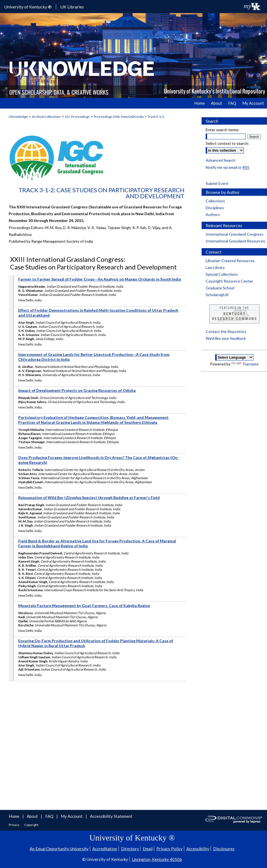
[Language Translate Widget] (234, 357)
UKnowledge (18, 117)
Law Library (215, 267)
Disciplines (215, 208)
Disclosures (224, 849)
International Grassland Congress (235, 234)
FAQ (50, 816)
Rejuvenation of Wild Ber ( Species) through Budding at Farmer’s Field (89, 498)
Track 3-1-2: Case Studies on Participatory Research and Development (101, 193)
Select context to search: (227, 143)
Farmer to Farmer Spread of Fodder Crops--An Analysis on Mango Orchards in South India (100, 279)
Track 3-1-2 (156, 117)
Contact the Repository (226, 331)
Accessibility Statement (111, 816)
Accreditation (105, 849)
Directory (130, 849)
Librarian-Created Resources (230, 261)
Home (14, 816)
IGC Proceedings (77, 117)
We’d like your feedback (226, 338)
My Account (72, 816)
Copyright (31, 825)
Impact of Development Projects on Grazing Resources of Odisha (77, 390)
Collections (215, 201)
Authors (213, 214)
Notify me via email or (227, 167)
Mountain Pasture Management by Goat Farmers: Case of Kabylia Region (84, 606)
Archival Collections (46, 117)
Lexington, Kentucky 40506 (157, 859)
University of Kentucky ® (28, 7)
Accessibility (198, 849)
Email (148, 849)
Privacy (14, 825)
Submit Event (217, 183)
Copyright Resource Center (229, 281)
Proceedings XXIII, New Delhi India (119, 117)
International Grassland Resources (235, 241)
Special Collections (222, 274)
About (33, 816)
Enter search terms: (223, 130)
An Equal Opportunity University (59, 849)
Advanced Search (221, 160)
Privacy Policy (169, 849)
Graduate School (220, 288)
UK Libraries (72, 7)
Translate (245, 364)
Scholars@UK (217, 295)
